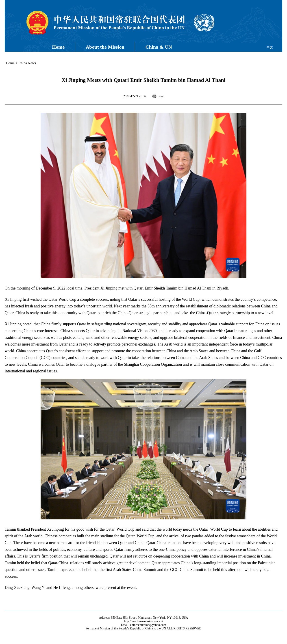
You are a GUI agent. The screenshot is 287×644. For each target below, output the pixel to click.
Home (58, 47)
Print (161, 96)
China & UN (159, 47)
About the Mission (105, 47)
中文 (270, 47)
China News (27, 63)
